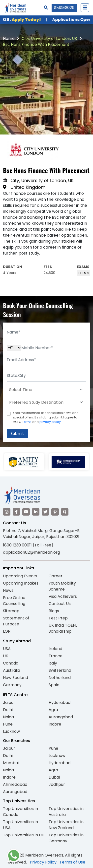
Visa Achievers (63, 596)
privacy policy (50, 422)
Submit (17, 434)
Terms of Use (72, 862)
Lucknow (11, 731)
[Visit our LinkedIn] (36, 512)
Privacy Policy (43, 862)
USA (7, 649)
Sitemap (11, 611)
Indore (55, 724)
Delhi (8, 710)
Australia (12, 670)
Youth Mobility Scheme (62, 586)
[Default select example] (46, 390)
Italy (53, 663)
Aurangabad (61, 717)
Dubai (54, 777)
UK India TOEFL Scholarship (63, 628)
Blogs (54, 611)
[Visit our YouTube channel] (26, 512)
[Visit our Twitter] (45, 512)
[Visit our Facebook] (16, 512)
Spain (54, 685)
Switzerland (60, 670)
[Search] (46, 8)
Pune (8, 724)
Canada (11, 663)
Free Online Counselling (14, 601)
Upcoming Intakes (21, 583)
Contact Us (60, 604)
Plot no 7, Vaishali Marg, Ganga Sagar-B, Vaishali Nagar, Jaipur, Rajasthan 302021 (42, 534)
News (8, 590)
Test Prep (58, 618)
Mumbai (11, 763)
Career (56, 576)
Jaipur (9, 702)
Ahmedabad (15, 784)
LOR (7, 631)
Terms (27, 422)
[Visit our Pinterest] (55, 512)
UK (6, 656)
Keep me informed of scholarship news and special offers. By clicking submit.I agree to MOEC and (46, 417)
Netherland (60, 678)
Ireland (55, 649)
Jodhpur (57, 784)
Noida (8, 717)
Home (9, 38)
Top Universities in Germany (66, 838)
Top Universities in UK (24, 835)
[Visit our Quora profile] (65, 512)
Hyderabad (60, 702)
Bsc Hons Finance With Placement (36, 44)
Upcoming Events (20, 576)
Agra (53, 710)
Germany (12, 685)
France (56, 656)
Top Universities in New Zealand (66, 825)
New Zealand (15, 678)
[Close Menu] (85, 8)
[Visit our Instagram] (7, 512)
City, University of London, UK (49, 38)
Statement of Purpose (16, 621)
